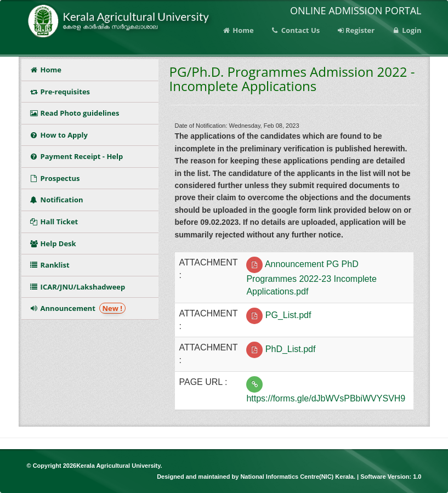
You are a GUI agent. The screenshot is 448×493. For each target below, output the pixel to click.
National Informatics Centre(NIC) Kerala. (299, 477)
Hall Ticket (56, 222)
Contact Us (295, 30)
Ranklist (52, 265)
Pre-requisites (60, 92)
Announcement (78, 308)
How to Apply (59, 135)
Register (355, 30)
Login (406, 30)
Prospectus (57, 178)
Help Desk (53, 243)
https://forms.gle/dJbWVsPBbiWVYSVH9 (326, 398)
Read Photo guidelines (75, 113)
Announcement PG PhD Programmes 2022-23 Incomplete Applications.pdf (311, 278)
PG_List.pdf (288, 315)
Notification (58, 200)
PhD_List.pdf (291, 350)
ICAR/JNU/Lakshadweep (78, 287)
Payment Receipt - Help (76, 156)
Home (238, 30)
